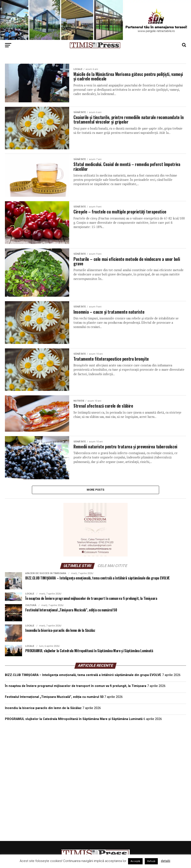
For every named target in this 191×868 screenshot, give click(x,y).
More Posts (96, 490)
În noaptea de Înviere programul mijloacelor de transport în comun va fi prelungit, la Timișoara (76, 687)
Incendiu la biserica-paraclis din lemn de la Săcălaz (43, 709)
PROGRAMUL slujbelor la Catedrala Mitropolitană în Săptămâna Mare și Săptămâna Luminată (74, 720)
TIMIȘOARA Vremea (95, 747)
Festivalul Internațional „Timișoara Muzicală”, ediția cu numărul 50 (54, 698)
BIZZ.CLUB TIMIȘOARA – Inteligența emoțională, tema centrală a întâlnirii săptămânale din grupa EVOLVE (83, 676)
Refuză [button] (151, 861)
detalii (166, 861)
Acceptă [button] (135, 861)
